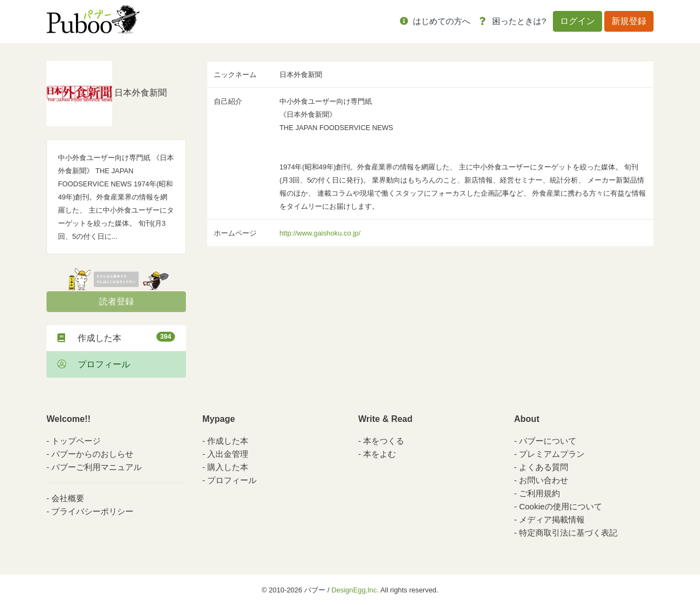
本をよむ (380, 454)
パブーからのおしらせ (92, 454)
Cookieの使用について (561, 506)
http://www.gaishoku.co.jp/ (320, 233)
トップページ (76, 441)
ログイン (577, 21)
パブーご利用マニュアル (97, 467)
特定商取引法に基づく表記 (568, 533)
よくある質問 (544, 467)
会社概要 (68, 498)
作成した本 (116, 337)
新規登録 (629, 21)
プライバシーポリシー (92, 511)
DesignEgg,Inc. (355, 590)
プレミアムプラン (552, 454)
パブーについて (548, 441)
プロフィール (94, 364)
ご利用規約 (539, 493)
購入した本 (228, 467)
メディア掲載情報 (552, 519)
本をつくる (384, 441)
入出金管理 (228, 454)
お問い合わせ (544, 480)
